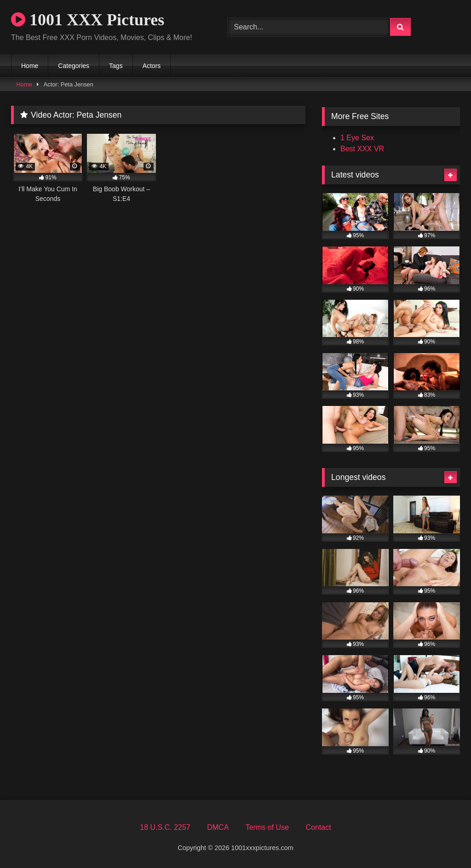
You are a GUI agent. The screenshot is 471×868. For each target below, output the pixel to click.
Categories (74, 66)
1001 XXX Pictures (88, 20)
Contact (318, 827)
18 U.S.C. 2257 (165, 827)
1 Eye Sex (357, 138)
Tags (116, 66)
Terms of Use (267, 827)
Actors (152, 66)
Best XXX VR (362, 149)
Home (30, 66)
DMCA (218, 827)
